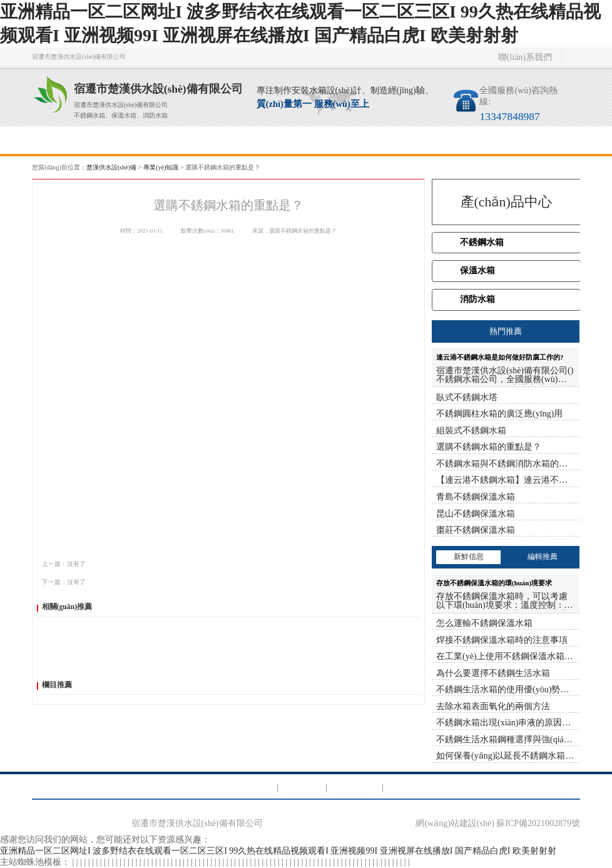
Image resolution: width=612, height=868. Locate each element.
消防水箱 (477, 299)
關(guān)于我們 (135, 140)
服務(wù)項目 (203, 140)
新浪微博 (107, 542)
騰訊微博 (132, 542)
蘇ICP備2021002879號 (538, 823)
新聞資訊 (272, 140)
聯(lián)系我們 (525, 57)
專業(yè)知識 (340, 140)
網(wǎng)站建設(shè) (455, 823)
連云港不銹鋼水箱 (98, 504)
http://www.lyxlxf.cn (68, 523)
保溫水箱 (477, 270)
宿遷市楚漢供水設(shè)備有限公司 (197, 823)
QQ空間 (84, 542)
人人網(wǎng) (163, 542)
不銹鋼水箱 (482, 242)
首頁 (66, 140)
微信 (188, 542)
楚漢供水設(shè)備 (111, 167)
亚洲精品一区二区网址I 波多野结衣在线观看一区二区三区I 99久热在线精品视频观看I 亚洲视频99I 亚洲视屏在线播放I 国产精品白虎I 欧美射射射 (278, 851)
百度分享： (57, 542)
